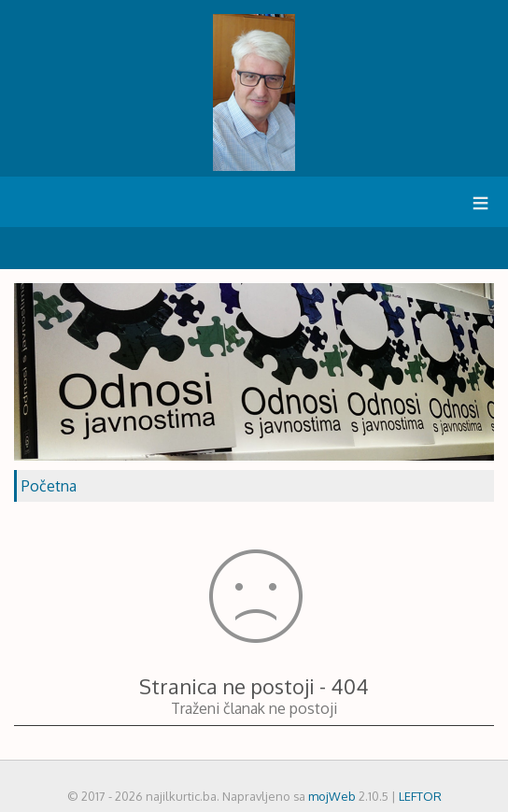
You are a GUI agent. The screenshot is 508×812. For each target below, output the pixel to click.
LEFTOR (420, 796)
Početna (49, 486)
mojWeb (332, 796)
